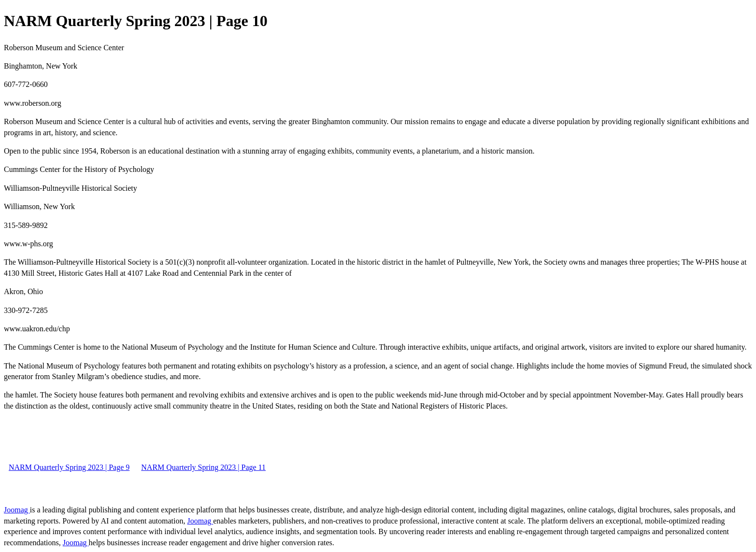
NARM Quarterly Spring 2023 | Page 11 (203, 467)
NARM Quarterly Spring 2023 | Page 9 (69, 467)
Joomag (17, 510)
